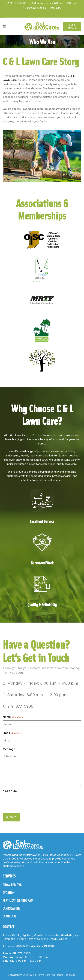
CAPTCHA (10, 791)
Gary (40, 939)
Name (13, 717)
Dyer (77, 935)
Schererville (52, 935)
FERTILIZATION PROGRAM (18, 900)
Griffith (16, 935)
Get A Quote (72, 26)
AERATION (9, 893)
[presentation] (29, 802)
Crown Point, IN (58, 939)
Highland (27, 935)
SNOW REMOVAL (13, 885)
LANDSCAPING (11, 908)
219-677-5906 (18, 3)
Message (9, 749)
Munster (38, 935)
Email (12, 733)
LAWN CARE (10, 916)
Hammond (9, 939)
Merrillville (66, 935)
